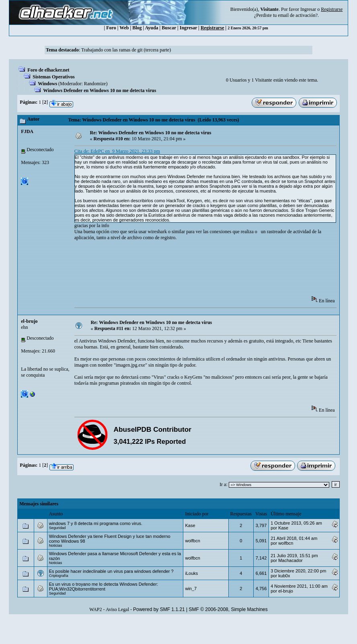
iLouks (191, 573)
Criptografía (59, 576)
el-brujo (29, 321)
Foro (111, 28)
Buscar (169, 28)
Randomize (95, 84)
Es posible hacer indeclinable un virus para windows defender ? (111, 571)
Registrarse (212, 28)
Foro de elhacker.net (48, 70)
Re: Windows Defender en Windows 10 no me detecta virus (150, 133)
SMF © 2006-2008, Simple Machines (228, 609)
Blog (137, 28)
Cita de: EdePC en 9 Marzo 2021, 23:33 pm (117, 151)
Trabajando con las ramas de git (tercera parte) (126, 50)
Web (124, 28)
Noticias (56, 546)
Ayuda (151, 28)
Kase (190, 525)
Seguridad (57, 528)
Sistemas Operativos (53, 77)
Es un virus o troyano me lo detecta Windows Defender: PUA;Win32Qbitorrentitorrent (104, 587)
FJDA (27, 131)
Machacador (290, 560)
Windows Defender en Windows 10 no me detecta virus (100, 90)
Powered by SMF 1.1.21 (159, 609)
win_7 (191, 589)
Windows (47, 84)
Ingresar (308, 9)
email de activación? (298, 15)
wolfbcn (192, 541)
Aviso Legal (117, 609)
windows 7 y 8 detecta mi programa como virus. (96, 523)
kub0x (284, 576)
